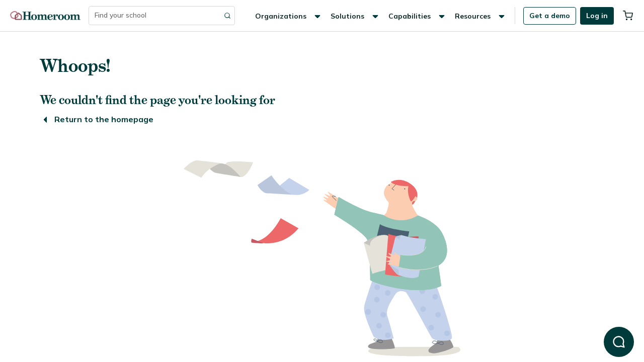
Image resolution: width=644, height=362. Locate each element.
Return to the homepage (97, 119)
